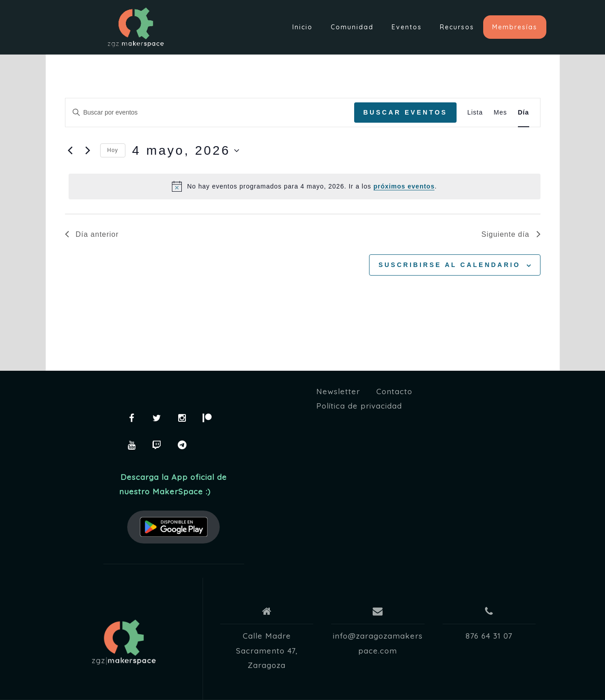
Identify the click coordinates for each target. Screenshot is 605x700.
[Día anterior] (70, 151)
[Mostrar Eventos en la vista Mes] (500, 113)
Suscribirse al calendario (450, 265)
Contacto (394, 391)
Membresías (515, 27)
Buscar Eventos (405, 112)
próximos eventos (404, 186)
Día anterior (92, 234)
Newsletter (338, 391)
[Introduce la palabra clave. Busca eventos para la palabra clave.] (210, 113)
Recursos (457, 27)
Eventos (407, 27)
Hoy (113, 150)
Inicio (302, 27)
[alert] (305, 186)
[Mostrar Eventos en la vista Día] (524, 113)
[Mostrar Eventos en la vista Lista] (475, 113)
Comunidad (352, 27)
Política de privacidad (359, 406)
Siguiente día (511, 234)
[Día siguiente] (88, 151)
